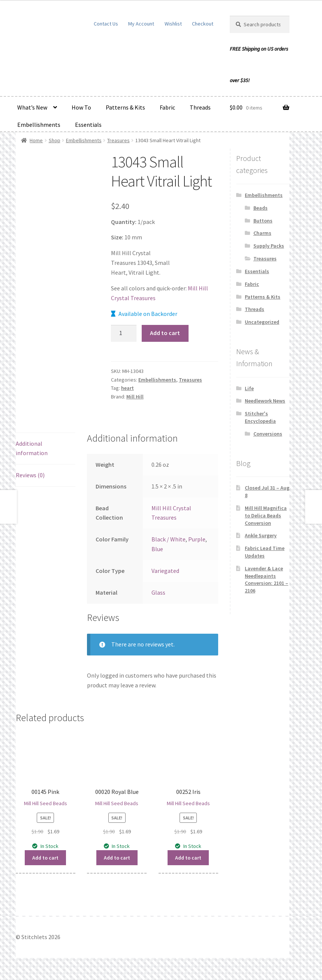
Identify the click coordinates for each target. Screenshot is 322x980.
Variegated (165, 571)
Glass (158, 592)
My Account (141, 24)
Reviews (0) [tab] (30, 475)
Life (249, 388)
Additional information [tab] (32, 448)
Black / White (168, 539)
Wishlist (173, 24)
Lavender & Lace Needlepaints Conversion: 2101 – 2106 (267, 579)
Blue (157, 549)
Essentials (88, 125)
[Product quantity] (124, 334)
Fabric (167, 107)
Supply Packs (269, 246)
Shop (55, 140)
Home (36, 140)
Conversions (268, 434)
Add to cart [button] (45, 858)
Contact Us (106, 24)
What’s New (32, 107)
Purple (197, 539)
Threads (200, 107)
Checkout (203, 24)
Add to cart (165, 333)
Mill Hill (135, 397)
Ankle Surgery (261, 535)
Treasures (118, 140)
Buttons (263, 221)
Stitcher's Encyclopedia (260, 417)
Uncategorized (262, 322)
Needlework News (265, 401)
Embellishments (39, 125)
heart (127, 388)
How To (81, 107)
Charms (262, 233)
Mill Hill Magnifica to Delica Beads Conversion (266, 516)
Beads (261, 208)
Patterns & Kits (125, 107)
